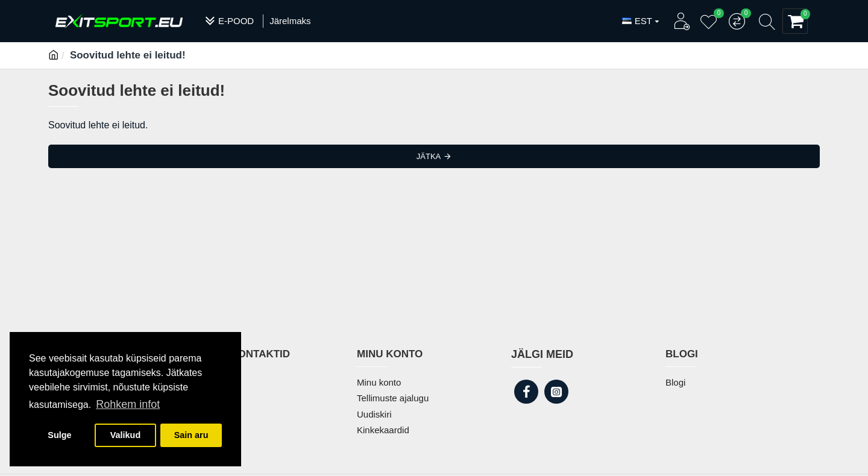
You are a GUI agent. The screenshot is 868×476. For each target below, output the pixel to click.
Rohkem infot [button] (128, 404)
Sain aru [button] (191, 435)
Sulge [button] (59, 435)
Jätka (429, 156)
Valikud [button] (125, 435)
